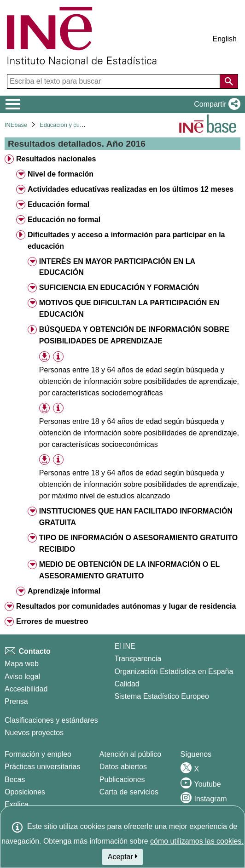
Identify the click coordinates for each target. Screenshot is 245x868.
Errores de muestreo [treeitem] (52, 621)
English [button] (225, 39)
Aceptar (123, 857)
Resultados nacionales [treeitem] (56, 159)
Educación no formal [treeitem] (64, 220)
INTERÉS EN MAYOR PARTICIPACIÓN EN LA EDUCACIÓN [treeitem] (117, 267)
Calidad (127, 684)
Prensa (16, 701)
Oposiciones (25, 792)
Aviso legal (22, 677)
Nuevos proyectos (34, 733)
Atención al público (130, 754)
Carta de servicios (129, 792)
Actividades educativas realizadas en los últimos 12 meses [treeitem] (131, 189)
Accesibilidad (26, 689)
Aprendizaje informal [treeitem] (64, 591)
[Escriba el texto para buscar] (114, 81)
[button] (215, 104)
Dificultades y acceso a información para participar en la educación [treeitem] (126, 240)
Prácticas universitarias (43, 767)
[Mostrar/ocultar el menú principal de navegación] (13, 104)
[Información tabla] (58, 357)
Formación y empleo (38, 754)
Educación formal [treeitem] (58, 204)
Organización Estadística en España (174, 671)
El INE (125, 646)
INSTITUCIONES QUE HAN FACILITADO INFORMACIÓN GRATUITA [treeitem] (136, 517)
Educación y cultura (65, 125)
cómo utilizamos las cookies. (197, 841)
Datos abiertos (123, 767)
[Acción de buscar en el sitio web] (229, 81)
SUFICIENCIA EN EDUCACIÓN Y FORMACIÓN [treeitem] (119, 288)
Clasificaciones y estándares (51, 720)
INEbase (16, 125)
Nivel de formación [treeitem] (61, 174)
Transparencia (138, 659)
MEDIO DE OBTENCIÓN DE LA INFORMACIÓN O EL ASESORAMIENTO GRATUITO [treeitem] (129, 570)
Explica (17, 804)
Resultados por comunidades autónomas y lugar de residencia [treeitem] (126, 606)
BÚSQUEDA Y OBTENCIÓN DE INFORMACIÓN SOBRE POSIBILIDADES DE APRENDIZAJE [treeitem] (134, 335)
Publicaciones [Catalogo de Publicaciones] (122, 779)
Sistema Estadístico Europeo (161, 696)
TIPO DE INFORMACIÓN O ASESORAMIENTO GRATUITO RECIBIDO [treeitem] (138, 543)
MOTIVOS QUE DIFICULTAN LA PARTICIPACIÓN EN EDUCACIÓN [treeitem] (129, 308)
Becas (15, 779)
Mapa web (22, 664)
